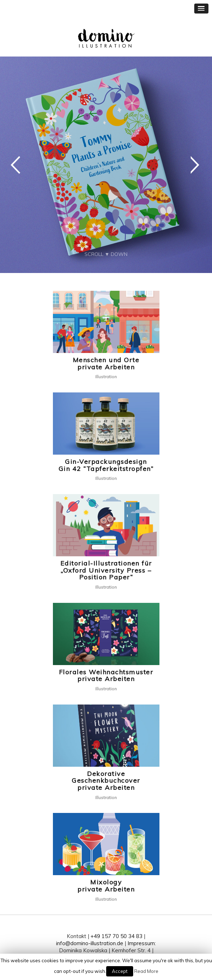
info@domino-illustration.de (90, 943)
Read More (146, 971)
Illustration (106, 377)
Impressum (141, 943)
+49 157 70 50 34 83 (116, 936)
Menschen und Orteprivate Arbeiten (106, 363)
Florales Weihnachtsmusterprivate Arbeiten (106, 676)
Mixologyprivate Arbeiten (106, 886)
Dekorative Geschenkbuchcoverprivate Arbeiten (106, 781)
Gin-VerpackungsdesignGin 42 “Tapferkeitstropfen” (106, 465)
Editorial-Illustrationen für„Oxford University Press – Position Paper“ (106, 570)
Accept (120, 971)
